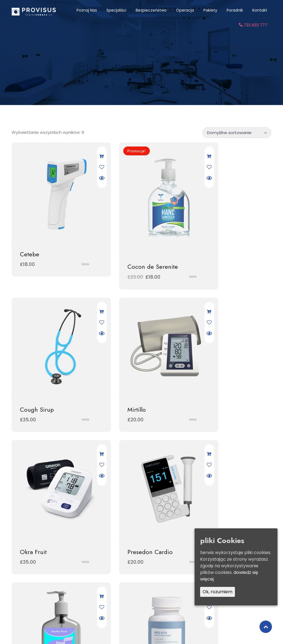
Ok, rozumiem (218, 592)
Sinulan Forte (37, 494)
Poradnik (235, 10)
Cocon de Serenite (134, 245)
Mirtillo (29, 369)
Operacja (185, 10)
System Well (215, 494)
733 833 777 (253, 25)
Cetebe (30, 235)
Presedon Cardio (221, 369)
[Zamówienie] (237, 132)
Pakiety (210, 10)
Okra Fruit (123, 369)
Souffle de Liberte (133, 494)
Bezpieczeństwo (151, 10)
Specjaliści (116, 10)
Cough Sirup (216, 235)
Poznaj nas (87, 10)
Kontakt (260, 10)
